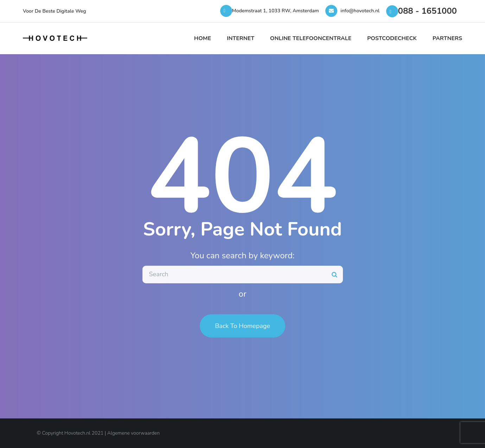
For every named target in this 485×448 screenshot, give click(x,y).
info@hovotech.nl (360, 11)
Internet (241, 38)
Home (203, 38)
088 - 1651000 (427, 11)
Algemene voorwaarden (133, 433)
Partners (447, 38)
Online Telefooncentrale (311, 38)
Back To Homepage (242, 326)
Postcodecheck (392, 38)
